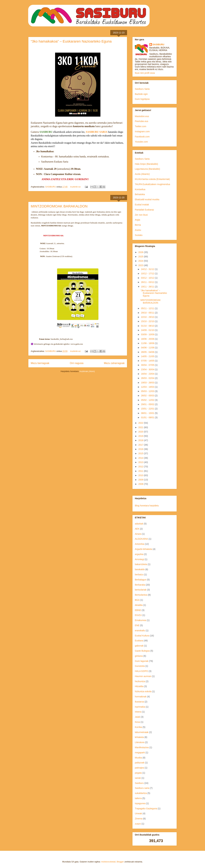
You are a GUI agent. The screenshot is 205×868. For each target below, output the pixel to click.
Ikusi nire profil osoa (145, 73)
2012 (141, 467)
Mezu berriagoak (40, 363)
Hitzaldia (139, 686)
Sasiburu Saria (142, 89)
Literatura (140, 742)
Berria (138, 225)
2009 (141, 480)
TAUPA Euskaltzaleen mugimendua (152, 184)
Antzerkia (139, 544)
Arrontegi (139, 559)
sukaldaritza (141, 793)
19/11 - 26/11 (148, 287)
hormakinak (141, 697)
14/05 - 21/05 (148, 356)
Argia (137, 220)
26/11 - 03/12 (148, 282)
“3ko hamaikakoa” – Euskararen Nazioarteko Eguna (71, 41)
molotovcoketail (108, 862)
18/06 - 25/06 (148, 339)
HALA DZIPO (141, 671)
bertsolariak (141, 590)
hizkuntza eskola (143, 691)
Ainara (138, 534)
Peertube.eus (141, 121)
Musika (138, 758)
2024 (141, 261)
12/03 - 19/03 (148, 387)
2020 (141, 432)
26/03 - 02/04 (148, 378)
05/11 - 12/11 (148, 308)
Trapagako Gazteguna (146, 809)
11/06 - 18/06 (148, 343)
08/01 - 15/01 (148, 413)
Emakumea (141, 620)
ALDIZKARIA (141, 539)
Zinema (139, 819)
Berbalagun (141, 580)
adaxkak (139, 524)
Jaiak (137, 717)
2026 (141, 252)
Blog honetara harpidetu (147, 506)
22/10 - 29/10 (148, 317)
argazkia (139, 554)
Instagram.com (142, 131)
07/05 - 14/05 (148, 361)
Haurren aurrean (143, 676)
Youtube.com (141, 142)
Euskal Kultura (142, 636)
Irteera (138, 712)
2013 (141, 462)
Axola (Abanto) (142, 174)
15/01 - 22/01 (148, 409)
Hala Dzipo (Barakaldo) (146, 164)
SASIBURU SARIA (96, 132)
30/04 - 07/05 (148, 365)
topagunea (140, 803)
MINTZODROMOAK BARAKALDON (59, 206)
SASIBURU (158, 44)
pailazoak (140, 763)
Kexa (137, 722)
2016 (141, 449)
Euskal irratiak (142, 205)
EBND (138, 610)
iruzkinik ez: (76, 187)
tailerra (138, 798)
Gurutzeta (140, 666)
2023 (141, 265)
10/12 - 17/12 (148, 273)
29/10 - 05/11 (148, 313)
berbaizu (139, 575)
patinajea (139, 768)
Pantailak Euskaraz (144, 210)
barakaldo (140, 569)
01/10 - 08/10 (148, 326)
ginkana (139, 656)
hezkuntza (140, 681)
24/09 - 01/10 (148, 330)
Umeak (138, 813)
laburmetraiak (142, 732)
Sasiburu (139, 783)
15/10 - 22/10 (148, 321)
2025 (141, 257)
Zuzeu (138, 230)
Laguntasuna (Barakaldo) (147, 169)
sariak (138, 778)
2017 (141, 445)
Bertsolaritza (141, 595)
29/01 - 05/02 (148, 404)
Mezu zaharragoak (114, 363)
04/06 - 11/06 (148, 348)
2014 (141, 458)
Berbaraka (140, 585)
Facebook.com (142, 137)
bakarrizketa (141, 564)
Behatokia (140, 194)
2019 (141, 436)
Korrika (138, 727)
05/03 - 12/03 (148, 391)
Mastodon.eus (142, 116)
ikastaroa (139, 702)
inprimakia (140, 707)
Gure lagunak (142, 661)
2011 (141, 471)
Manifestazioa (142, 747)
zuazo (138, 824)
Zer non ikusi (141, 215)
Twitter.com (141, 126)
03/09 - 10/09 (148, 334)
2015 (141, 453)
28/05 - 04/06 (148, 352)
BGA (137, 600)
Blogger (120, 862)
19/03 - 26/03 (148, 383)
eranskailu (140, 630)
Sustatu (139, 235)
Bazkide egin (141, 94)
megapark (140, 753)
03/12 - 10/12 (148, 278)
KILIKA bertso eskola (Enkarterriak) (152, 179)
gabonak (139, 646)
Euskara (139, 641)
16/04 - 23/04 (148, 374)
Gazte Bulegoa (142, 651)
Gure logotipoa (142, 99)
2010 (141, 475)
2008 (141, 484)
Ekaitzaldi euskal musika (147, 199)
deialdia (139, 605)
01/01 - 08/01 (148, 417)
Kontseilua (140, 189)
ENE (137, 625)
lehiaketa (139, 737)
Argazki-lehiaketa (143, 549)
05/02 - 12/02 (148, 400)
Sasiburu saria (142, 788)
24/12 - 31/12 (148, 269)
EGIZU (138, 615)
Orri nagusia (77, 363)
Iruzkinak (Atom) (87, 371)
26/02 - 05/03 (148, 396)
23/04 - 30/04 (148, 369)
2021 (141, 427)
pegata (138, 773)
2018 (141, 440)
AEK (137, 529)
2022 (141, 423)
